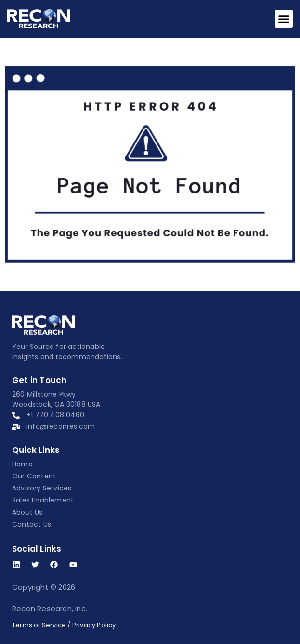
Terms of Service (39, 625)
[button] (284, 19)
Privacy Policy (94, 625)
